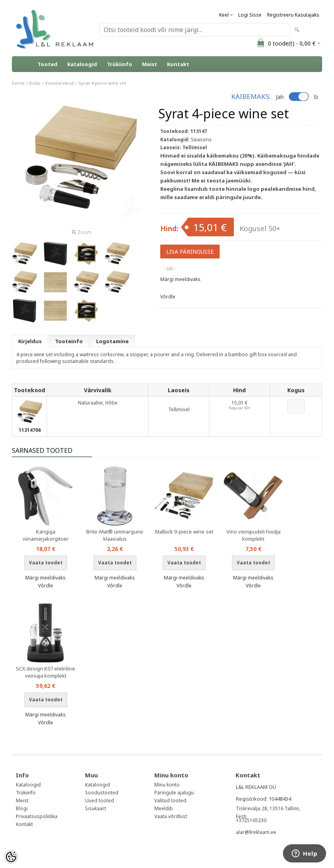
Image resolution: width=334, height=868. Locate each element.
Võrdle (168, 297)
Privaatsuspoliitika (37, 816)
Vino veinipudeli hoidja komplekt (253, 535)
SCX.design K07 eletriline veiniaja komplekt (46, 672)
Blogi (22, 808)
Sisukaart (96, 808)
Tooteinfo (69, 341)
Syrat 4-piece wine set (102, 83)
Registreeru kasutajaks (293, 15)
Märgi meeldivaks (180, 279)
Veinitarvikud (59, 83)
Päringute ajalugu (174, 793)
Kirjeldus (30, 341)
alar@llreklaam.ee (256, 832)
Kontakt (178, 64)
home (18, 83)
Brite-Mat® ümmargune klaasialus (115, 535)
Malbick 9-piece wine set (184, 532)
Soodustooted (102, 793)
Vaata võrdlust (171, 816)
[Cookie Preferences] (11, 857)
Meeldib (164, 808)
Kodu (35, 83)
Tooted (47, 64)
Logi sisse (250, 15)
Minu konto (167, 785)
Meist (150, 64)
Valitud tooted (170, 801)
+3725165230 (251, 820)
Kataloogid (82, 64)
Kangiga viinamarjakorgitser (46, 535)
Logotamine (112, 341)
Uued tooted (100, 801)
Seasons (201, 139)
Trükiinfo (120, 64)
